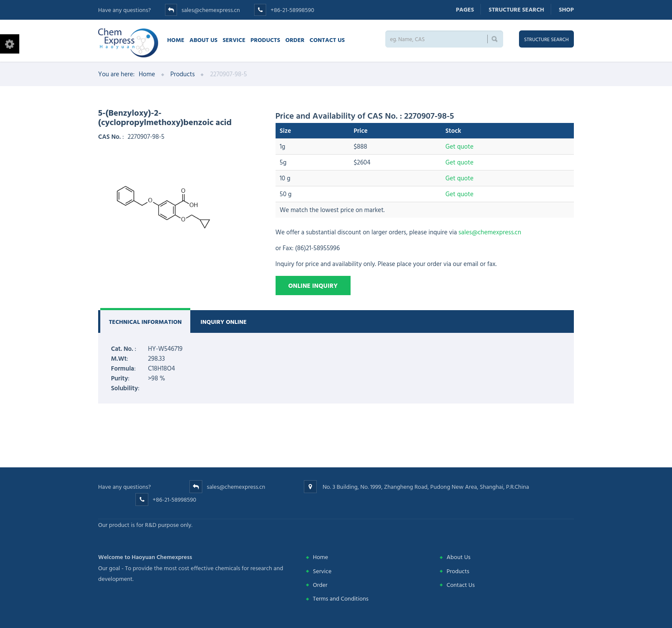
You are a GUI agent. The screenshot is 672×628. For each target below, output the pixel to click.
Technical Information (145, 321)
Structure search (516, 9)
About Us (203, 40)
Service (234, 40)
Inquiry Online (224, 321)
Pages (465, 9)
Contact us (327, 40)
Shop (566, 9)
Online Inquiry (313, 286)
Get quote (459, 146)
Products (265, 40)
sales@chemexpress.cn (210, 10)
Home (176, 40)
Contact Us (461, 585)
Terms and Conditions (341, 598)
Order (295, 40)
